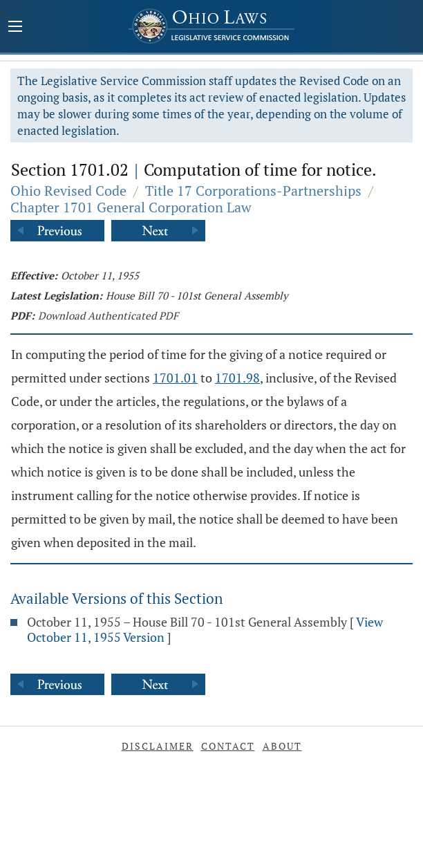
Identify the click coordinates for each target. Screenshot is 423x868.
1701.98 (237, 378)
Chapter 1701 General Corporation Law (131, 207)
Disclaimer (158, 746)
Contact (228, 746)
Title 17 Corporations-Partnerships (253, 191)
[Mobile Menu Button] (15, 28)
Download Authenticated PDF (108, 315)
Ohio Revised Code (68, 191)
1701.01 (175, 378)
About (282, 746)
